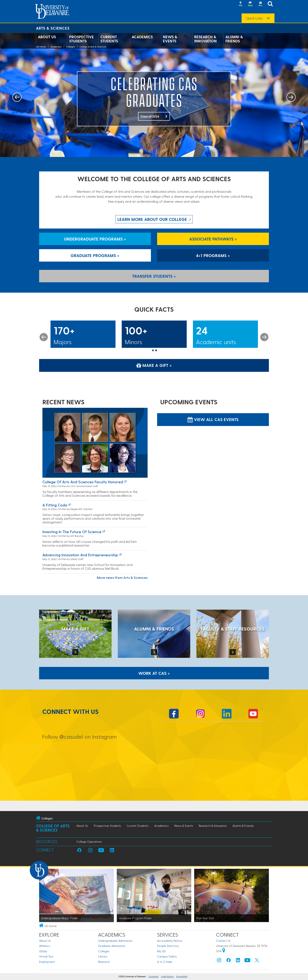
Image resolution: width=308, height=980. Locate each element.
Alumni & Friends (234, 39)
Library (103, 956)
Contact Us (223, 941)
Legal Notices (167, 977)
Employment (47, 962)
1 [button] (153, 351)
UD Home (41, 47)
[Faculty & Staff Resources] (233, 634)
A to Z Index (165, 962)
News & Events (170, 39)
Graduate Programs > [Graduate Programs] (95, 255)
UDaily (43, 951)
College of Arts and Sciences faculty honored (83, 482)
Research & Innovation (205, 39)
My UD (161, 951)
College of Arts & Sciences (93, 47)
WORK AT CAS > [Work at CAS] (154, 673)
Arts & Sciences (53, 28)
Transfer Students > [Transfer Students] (154, 276)
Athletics (45, 946)
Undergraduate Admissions (115, 941)
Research (104, 962)
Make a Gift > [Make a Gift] (154, 365)
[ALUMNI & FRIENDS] (154, 634)
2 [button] (156, 351)
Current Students (109, 39)
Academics (142, 37)
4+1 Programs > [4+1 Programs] (213, 255)
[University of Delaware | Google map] (224, 951)
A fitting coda (55, 505)
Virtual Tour (46, 956)
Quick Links (254, 18)
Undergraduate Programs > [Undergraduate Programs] (95, 239)
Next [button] (264, 337)
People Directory (168, 946)
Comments (153, 977)
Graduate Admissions (112, 946)
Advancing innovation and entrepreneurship (80, 555)
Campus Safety (167, 956)
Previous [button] (44, 337)
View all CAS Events (213, 419)
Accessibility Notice (170, 941)
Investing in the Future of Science (72, 532)
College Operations (89, 842)
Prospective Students (81, 39)
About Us (47, 37)
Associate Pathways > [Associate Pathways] (213, 239)
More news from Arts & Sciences (122, 577)
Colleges (70, 47)
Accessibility (182, 977)
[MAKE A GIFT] (75, 634)
